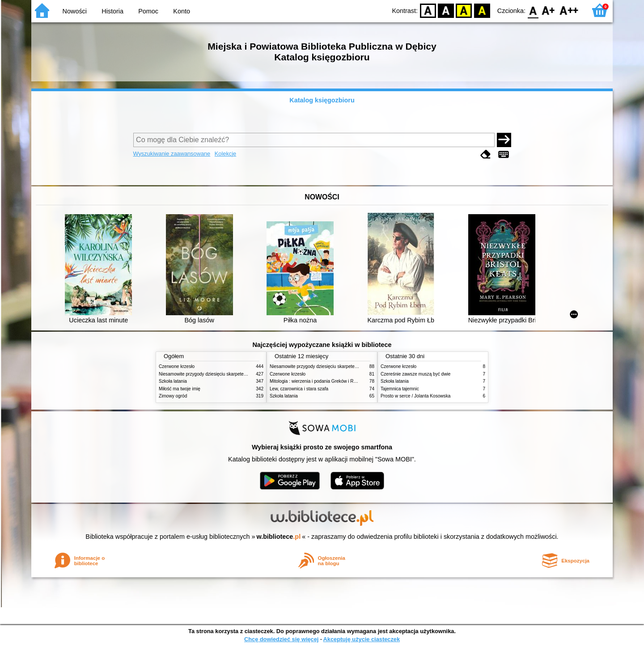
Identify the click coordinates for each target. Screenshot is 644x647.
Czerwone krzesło (177, 366)
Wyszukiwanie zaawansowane (172, 154)
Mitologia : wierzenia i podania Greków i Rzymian (319, 381)
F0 (533, 10)
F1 (549, 10)
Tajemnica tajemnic (400, 389)
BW (446, 10)
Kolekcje (225, 154)
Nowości (75, 11)
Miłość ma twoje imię (180, 389)
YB (464, 10)
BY (482, 10)
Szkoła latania (173, 381)
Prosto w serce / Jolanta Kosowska (415, 396)
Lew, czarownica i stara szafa (299, 389)
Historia (112, 11)
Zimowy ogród (173, 396)
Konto (182, 11)
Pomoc (148, 11)
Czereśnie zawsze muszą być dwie (415, 374)
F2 (569, 10)
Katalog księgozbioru (322, 100)
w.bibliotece (279, 537)
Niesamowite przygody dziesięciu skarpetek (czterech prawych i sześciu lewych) (239, 374)
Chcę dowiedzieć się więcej (281, 639)
